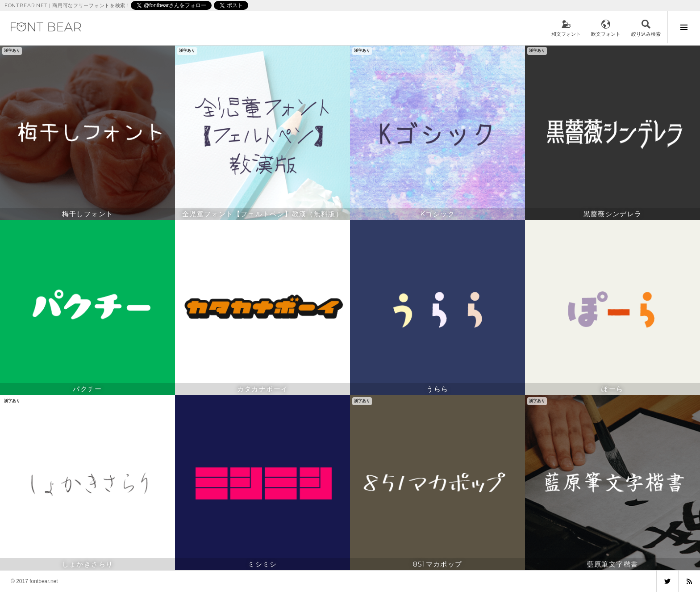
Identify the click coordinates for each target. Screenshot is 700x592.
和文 (566, 28)
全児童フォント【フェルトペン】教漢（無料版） (262, 214)
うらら (437, 389)
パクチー (87, 389)
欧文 (606, 28)
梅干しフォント (88, 214)
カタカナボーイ (263, 389)
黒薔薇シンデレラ (613, 214)
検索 (646, 28)
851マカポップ (438, 564)
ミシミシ (262, 564)
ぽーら (612, 389)
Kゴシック (437, 214)
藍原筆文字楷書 (613, 564)
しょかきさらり (88, 564)
